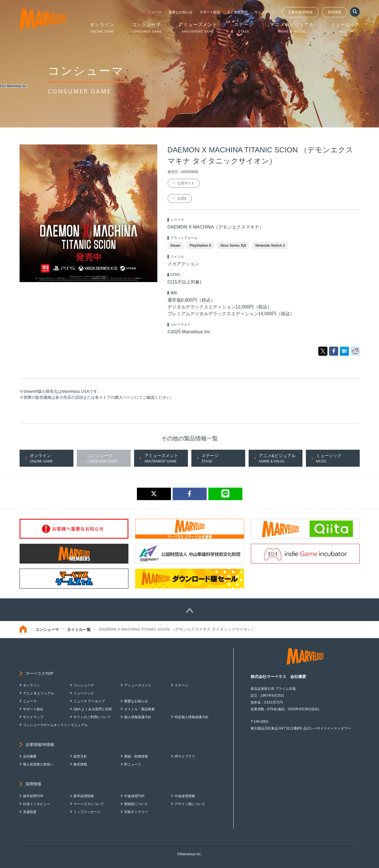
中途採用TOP (134, 796)
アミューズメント (138, 685)
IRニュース (133, 764)
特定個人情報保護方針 (192, 717)
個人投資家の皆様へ (38, 764)
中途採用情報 (185, 796)
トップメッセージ (87, 812)
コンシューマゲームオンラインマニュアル (55, 725)
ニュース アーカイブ (89, 701)
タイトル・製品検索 (139, 709)
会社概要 (30, 756)
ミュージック (84, 693)
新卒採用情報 (84, 796)
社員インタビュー (37, 804)
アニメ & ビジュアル (39, 693)
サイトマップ (265, 12)
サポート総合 (210, 12)
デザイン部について (190, 804)
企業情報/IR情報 (300, 12)
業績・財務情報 (136, 756)
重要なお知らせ (181, 12)
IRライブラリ (185, 756)
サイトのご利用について (92, 717)
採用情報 (334, 12)
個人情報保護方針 (138, 717)
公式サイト (186, 183)
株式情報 (80, 764)
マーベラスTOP (40, 673)
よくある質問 (237, 12)
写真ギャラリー (136, 812)
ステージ (181, 685)
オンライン (31, 685)
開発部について (136, 804)
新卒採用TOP (33, 796)
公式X (182, 199)
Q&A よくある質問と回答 (93, 709)
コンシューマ (47, 630)
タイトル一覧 (79, 630)
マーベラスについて (89, 804)
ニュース (155, 12)
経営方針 (80, 756)
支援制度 (30, 812)
